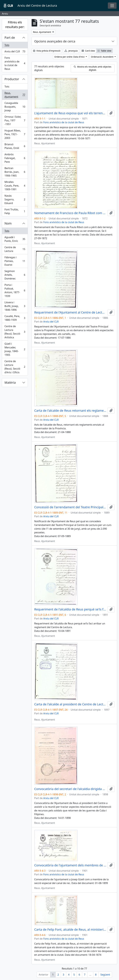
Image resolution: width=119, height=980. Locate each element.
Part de (10, 38)
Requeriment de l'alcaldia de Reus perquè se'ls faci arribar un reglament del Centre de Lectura (70, 609)
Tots (7, 45)
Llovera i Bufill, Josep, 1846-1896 (15, 306)
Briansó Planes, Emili (15, 146)
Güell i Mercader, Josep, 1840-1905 (15, 349)
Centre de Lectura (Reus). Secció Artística (15, 332)
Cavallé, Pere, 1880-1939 (15, 318)
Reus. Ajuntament (15, 95)
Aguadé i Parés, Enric (15, 239)
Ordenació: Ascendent (102, 57)
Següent (105, 975)
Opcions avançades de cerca (55, 41)
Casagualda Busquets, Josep (15, 107)
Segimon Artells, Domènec (15, 275)
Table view (104, 51)
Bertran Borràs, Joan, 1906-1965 (15, 172)
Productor (12, 79)
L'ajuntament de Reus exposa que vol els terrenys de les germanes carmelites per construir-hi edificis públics (70, 113)
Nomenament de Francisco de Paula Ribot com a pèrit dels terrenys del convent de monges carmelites (70, 213)
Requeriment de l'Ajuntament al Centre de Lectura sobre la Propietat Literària (70, 312)
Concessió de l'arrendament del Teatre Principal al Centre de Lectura (70, 507)
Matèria (10, 382)
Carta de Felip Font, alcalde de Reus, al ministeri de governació (70, 930)
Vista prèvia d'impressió (47, 51)
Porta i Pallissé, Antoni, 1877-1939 (15, 290)
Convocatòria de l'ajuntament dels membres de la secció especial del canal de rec (70, 865)
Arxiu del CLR (15, 52)
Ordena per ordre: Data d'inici (70, 57)
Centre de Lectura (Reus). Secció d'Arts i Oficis (15, 367)
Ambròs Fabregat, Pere (15, 158)
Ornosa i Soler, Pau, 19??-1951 (15, 120)
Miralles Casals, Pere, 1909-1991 (15, 186)
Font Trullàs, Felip (15, 211)
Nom (8, 223)
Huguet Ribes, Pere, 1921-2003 (15, 134)
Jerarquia (71, 51)
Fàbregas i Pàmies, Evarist (15, 261)
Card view (88, 51)
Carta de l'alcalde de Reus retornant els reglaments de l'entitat (70, 411)
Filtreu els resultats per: (15, 25)
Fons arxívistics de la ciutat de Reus (15, 63)
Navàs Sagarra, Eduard (15, 199)
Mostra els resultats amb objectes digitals (93, 68)
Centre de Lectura (15, 249)
